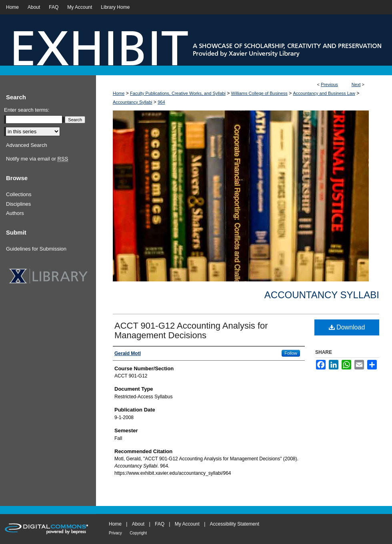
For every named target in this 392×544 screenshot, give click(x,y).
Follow (291, 353)
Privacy (115, 533)
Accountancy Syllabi (132, 102)
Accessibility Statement (235, 524)
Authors (15, 213)
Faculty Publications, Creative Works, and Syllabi (178, 93)
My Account (187, 524)
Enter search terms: (27, 110)
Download (347, 327)
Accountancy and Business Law (324, 93)
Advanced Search (27, 145)
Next (356, 84)
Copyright (138, 533)
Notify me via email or (37, 159)
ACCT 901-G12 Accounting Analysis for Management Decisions (191, 330)
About (138, 524)
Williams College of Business (259, 93)
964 (161, 102)
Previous (329, 84)
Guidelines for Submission (36, 249)
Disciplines (18, 204)
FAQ (160, 524)
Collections (19, 194)
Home (119, 93)
